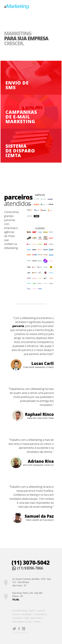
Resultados (27, 614)
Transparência (40, 614)
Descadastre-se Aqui (22, 622)
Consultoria (18, 618)
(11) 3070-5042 (31, 562)
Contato (37, 622)
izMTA (32, 611)
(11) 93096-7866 (30, 568)
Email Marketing (20, 611)
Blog (27, 618)
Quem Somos (37, 618)
